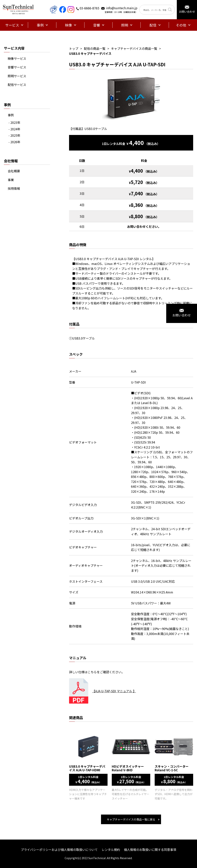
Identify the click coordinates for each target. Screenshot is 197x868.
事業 (11, 180)
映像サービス (17, 58)
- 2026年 (14, 142)
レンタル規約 (111, 850)
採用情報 (14, 188)
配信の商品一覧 (95, 48)
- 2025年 (14, 135)
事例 (11, 115)
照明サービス (17, 76)
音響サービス (17, 67)
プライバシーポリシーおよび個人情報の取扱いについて (59, 850)
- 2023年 (14, 122)
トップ (74, 48)
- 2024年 (14, 129)
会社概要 (14, 171)
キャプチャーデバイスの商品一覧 (134, 48)
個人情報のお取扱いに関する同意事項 (150, 850)
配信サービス (17, 85)
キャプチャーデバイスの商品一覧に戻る (131, 819)
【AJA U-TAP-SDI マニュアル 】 (114, 691)
